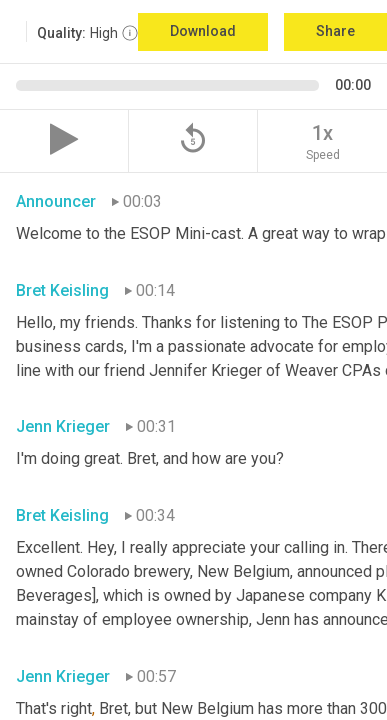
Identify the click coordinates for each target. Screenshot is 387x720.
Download (203, 31)
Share (335, 31)
